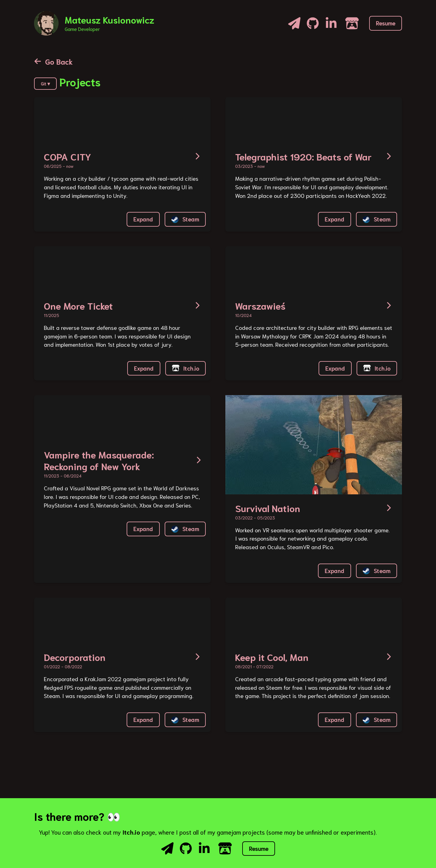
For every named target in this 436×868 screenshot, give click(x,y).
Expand (143, 219)
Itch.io (185, 368)
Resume (386, 23)
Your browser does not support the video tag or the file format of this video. (80, 120)
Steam (185, 219)
